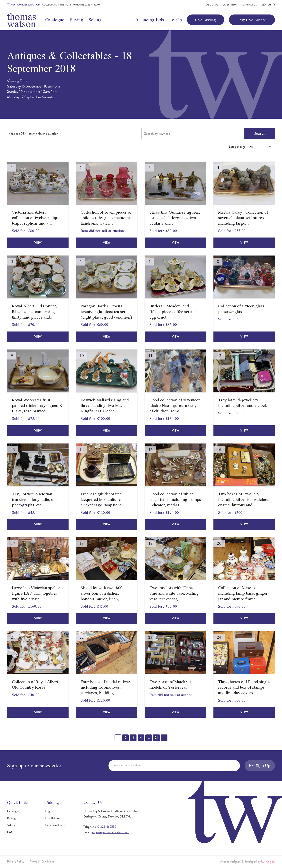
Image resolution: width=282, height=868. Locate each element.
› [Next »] (164, 738)
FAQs (11, 832)
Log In (176, 20)
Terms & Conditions (42, 862)
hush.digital (268, 862)
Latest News (230, 5)
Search (260, 133)
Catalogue (55, 20)
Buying (76, 20)
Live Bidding (205, 20)
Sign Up (260, 765)
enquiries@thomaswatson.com (110, 832)
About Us (212, 5)
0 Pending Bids (150, 20)
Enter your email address (127, 765)
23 (156, 738)
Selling (95, 20)
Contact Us (250, 5)
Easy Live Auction (252, 20)
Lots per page (252, 147)
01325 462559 (107, 827)
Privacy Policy (16, 862)
